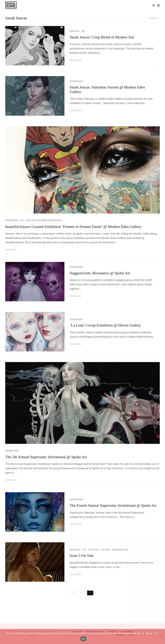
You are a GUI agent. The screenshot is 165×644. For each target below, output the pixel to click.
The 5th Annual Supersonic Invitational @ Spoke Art (46, 457)
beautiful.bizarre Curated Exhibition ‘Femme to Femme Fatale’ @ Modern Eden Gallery (73, 227)
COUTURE (93, 550)
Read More (76, 60)
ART (83, 31)
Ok (83, 639)
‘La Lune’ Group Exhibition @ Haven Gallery (105, 325)
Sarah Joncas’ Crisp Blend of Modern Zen (102, 37)
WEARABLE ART (120, 550)
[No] (161, 636)
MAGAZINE (75, 550)
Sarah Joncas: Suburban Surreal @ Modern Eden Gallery (107, 89)
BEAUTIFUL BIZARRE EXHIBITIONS (44, 220)
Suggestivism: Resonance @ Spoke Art (100, 273)
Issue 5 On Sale (82, 555)
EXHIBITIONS (76, 81)
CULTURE (105, 550)
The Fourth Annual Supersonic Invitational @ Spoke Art (113, 505)
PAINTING (75, 31)
